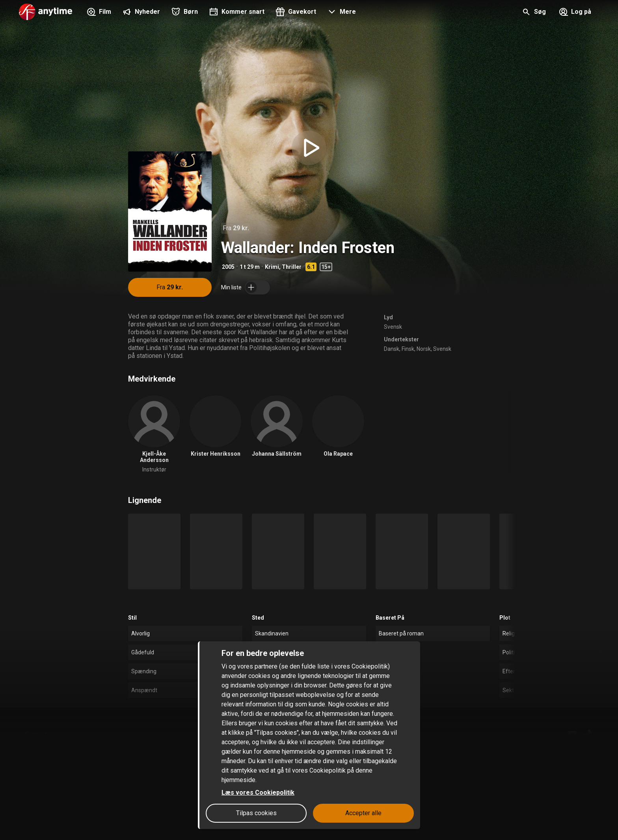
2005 (228, 267)
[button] (341, 13)
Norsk (424, 349)
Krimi (272, 267)
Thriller (292, 267)
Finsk (408, 349)
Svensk (393, 327)
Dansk (392, 349)
